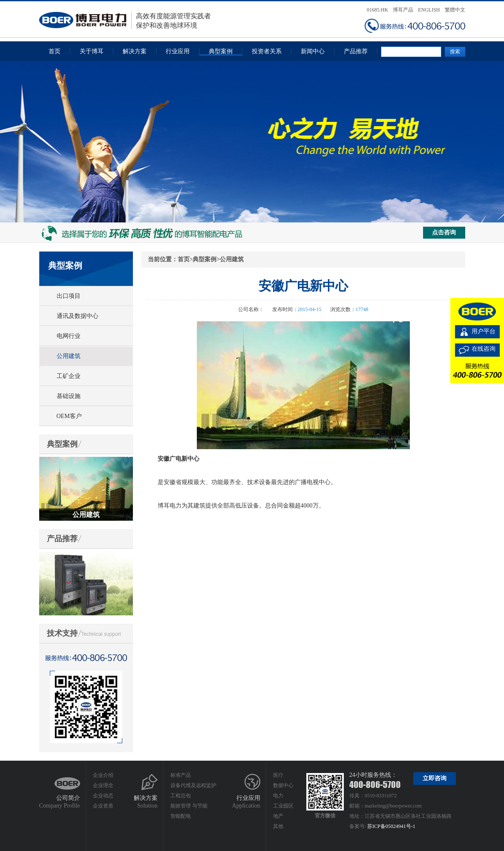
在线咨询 (484, 349)
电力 (278, 796)
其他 (278, 826)
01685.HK (377, 10)
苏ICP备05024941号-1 (391, 826)
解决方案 (135, 51)
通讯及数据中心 (78, 316)
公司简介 (68, 798)
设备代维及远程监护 (193, 785)
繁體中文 (455, 10)
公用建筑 (69, 356)
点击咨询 (444, 232)
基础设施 (69, 396)
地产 (278, 816)
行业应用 (178, 51)
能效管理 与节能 (189, 806)
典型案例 (221, 51)
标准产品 (181, 775)
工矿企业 (69, 376)
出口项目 (69, 296)
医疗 (278, 775)
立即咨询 (435, 778)
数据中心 (283, 785)
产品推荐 (356, 51)
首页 (55, 51)
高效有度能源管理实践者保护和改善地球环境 (125, 20)
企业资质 (103, 806)
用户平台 (484, 331)
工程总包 (181, 796)
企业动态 (103, 796)
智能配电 (181, 816)
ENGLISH (429, 10)
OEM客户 (69, 416)
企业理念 (103, 785)
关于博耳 (92, 51)
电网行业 (69, 336)
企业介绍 (103, 775)
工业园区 (283, 806)
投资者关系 (267, 51)
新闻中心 (313, 51)
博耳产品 (403, 10)
